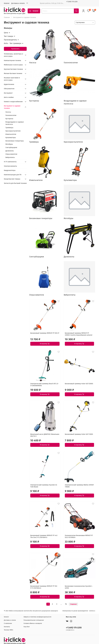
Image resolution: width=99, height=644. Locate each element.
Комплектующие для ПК (13, 175)
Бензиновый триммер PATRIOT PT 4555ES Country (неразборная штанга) (79, 334)
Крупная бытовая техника (13, 69)
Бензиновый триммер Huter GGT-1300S (79, 434)
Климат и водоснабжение (13, 102)
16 (66, 604)
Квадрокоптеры (10, 170)
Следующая (73, 604)
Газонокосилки (11, 115)
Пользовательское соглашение (34, 620)
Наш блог (27, 627)
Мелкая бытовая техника (13, 73)
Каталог (7, 3)
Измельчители (11, 134)
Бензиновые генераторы (15, 141)
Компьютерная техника (12, 60)
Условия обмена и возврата (33, 623)
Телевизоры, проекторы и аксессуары (13, 55)
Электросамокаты (10, 166)
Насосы (8, 112)
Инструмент (8, 93)
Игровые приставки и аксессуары (12, 79)
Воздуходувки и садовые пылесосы (15, 123)
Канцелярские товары (12, 179)
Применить (15, 49)
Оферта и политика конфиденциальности (37, 617)
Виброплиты (10, 157)
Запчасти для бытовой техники (15, 183)
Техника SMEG (8, 630)
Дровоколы (10, 151)
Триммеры (9, 128)
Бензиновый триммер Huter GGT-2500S (79, 384)
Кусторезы (9, 119)
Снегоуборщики (11, 147)
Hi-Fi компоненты (10, 162)
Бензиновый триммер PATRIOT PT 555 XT (45, 333)
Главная (7, 17)
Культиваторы (11, 138)
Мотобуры (9, 144)
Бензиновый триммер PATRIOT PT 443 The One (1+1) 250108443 (44, 536)
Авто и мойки (9, 97)
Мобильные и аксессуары (13, 65)
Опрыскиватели (11, 154)
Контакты (7, 627)
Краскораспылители (13, 131)
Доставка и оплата (18, 3)
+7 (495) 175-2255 (72, 2)
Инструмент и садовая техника (12, 107)
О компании (8, 623)
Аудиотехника (9, 84)
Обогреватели (9, 89)
